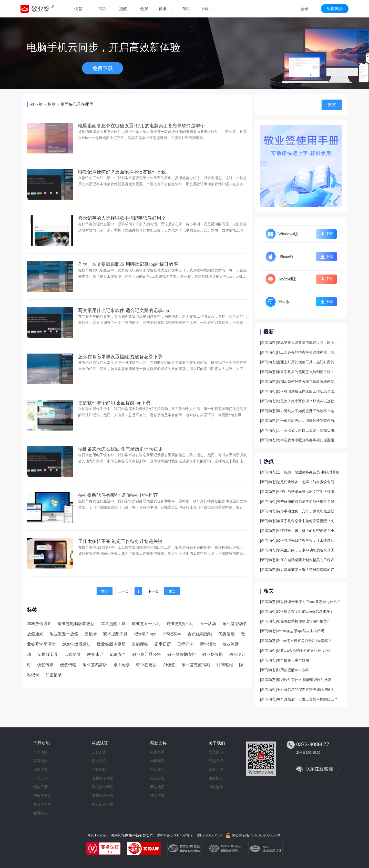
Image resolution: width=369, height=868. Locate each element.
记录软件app (145, 634)
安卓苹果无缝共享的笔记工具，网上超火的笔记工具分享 (309, 343)
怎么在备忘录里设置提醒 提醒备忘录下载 (120, 357)
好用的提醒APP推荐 (293, 670)
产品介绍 (216, 761)
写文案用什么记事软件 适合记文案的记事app (124, 310)
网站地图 (157, 787)
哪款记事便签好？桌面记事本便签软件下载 (122, 172)
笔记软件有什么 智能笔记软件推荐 (304, 680)
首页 (105, 591)
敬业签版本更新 (111, 644)
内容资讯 (157, 752)
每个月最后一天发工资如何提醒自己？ (307, 699)
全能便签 (140, 644)
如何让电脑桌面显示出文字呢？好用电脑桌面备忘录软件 (309, 492)
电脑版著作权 (102, 796)
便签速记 (95, 654)
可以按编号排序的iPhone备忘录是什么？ (309, 602)
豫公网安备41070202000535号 (256, 835)
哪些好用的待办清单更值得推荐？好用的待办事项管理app (309, 501)
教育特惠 (40, 813)
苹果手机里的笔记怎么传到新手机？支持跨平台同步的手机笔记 (309, 372)
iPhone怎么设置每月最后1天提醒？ (304, 641)
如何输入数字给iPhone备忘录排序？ (305, 612)
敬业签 (36, 104)
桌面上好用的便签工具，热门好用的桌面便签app (309, 362)
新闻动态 (268, 343)
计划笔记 (225, 665)
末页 (172, 591)
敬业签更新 (146, 665)
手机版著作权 (102, 804)
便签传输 (68, 665)
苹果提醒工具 (113, 624)
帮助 (186, 9)
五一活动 (208, 624)
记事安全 (118, 654)
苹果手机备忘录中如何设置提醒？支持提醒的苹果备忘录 (309, 521)
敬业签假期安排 (182, 654)
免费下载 (102, 68)
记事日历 (163, 644)
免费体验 (335, 9)
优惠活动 (227, 634)
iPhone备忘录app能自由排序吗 (300, 631)
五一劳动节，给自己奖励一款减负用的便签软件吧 (309, 430)
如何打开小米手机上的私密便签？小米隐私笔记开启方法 (309, 531)
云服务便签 (42, 796)
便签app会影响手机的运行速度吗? (303, 651)
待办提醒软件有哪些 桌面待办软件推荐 (118, 495)
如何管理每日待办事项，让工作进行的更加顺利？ (309, 540)
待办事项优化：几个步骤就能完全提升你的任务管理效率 (309, 511)
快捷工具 (40, 787)
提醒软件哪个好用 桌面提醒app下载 (114, 403)
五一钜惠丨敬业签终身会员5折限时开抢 (308, 472)
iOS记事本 (172, 634)
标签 (52, 104)
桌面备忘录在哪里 (77, 104)
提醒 (123, 9)
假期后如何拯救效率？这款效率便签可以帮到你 (309, 382)
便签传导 (45, 665)
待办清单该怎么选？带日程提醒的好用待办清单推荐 (309, 570)
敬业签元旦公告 (147, 654)
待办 (102, 9)
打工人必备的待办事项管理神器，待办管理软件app (309, 352)
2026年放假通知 (76, 644)
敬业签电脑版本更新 (76, 624)
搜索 (332, 105)
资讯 (162, 9)
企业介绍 (216, 769)
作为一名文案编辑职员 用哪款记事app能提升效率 (128, 264)
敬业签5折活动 (180, 624)
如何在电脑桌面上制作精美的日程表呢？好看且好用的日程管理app (309, 560)
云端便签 (73, 654)
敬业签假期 (212, 654)
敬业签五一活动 (146, 624)
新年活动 (208, 644)
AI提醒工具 (48, 654)
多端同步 (40, 761)
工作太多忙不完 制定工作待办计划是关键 (120, 541)
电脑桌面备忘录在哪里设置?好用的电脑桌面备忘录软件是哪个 (141, 126)
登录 (304, 9)
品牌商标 (99, 769)
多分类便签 (42, 804)
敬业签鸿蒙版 (95, 665)
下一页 (153, 591)
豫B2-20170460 (209, 835)
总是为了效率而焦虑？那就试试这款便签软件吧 (309, 401)
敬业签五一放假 (64, 634)
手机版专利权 (102, 787)
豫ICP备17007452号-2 (175, 835)
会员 (144, 9)
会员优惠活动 (200, 634)
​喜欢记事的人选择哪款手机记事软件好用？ (122, 218)
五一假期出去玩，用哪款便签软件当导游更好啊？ (309, 421)
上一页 (124, 591)
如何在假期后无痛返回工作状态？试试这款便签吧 (309, 391)
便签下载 (157, 796)
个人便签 (40, 752)
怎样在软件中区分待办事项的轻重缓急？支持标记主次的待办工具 (309, 440)
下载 (204, 9)
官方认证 (99, 761)
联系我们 (216, 752)
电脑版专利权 (102, 778)
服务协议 (216, 778)
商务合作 (216, 787)
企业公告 (157, 778)
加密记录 (54, 675)
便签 (78, 9)
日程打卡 (185, 644)
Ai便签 (169, 665)
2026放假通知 (39, 624)
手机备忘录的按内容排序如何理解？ (305, 690)
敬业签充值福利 (196, 665)
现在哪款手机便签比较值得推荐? (303, 621)
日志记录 (40, 778)
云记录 (91, 634)
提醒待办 (40, 769)
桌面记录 (122, 665)
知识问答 (157, 761)
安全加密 (99, 752)
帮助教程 (157, 769)
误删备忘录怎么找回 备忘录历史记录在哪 (120, 449)
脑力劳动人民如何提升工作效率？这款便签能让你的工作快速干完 (309, 411)
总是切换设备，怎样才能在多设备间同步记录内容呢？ (309, 482)
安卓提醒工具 (115, 634)
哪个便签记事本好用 (293, 660)
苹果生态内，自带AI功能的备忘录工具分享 (309, 550)
